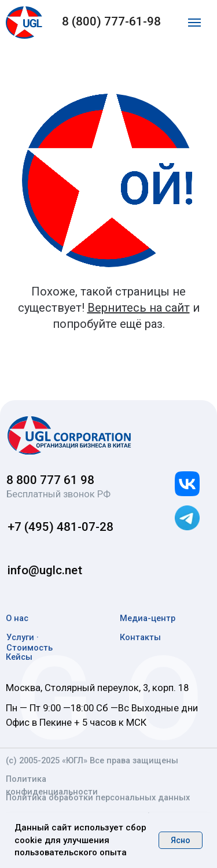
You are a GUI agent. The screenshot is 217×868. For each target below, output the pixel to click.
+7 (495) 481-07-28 (60, 527)
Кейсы (19, 657)
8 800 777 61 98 (50, 480)
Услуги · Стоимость (30, 642)
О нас (17, 618)
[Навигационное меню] (194, 23)
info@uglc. (36, 570)
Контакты (140, 637)
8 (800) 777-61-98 (111, 21)
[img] (70, 435)
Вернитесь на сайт (139, 308)
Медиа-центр (148, 618)
